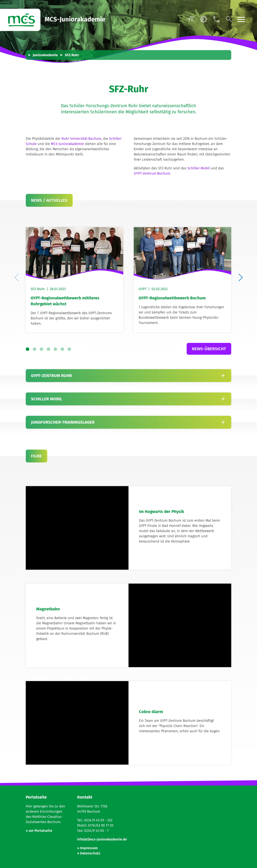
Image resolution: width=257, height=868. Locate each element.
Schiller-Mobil (199, 168)
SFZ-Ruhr (72, 55)
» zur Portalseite (39, 831)
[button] (240, 277)
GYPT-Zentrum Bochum (152, 173)
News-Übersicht (209, 349)
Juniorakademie (45, 55)
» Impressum (87, 848)
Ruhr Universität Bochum (81, 139)
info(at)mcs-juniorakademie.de (102, 839)
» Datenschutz (89, 853)
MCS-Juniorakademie (67, 144)
